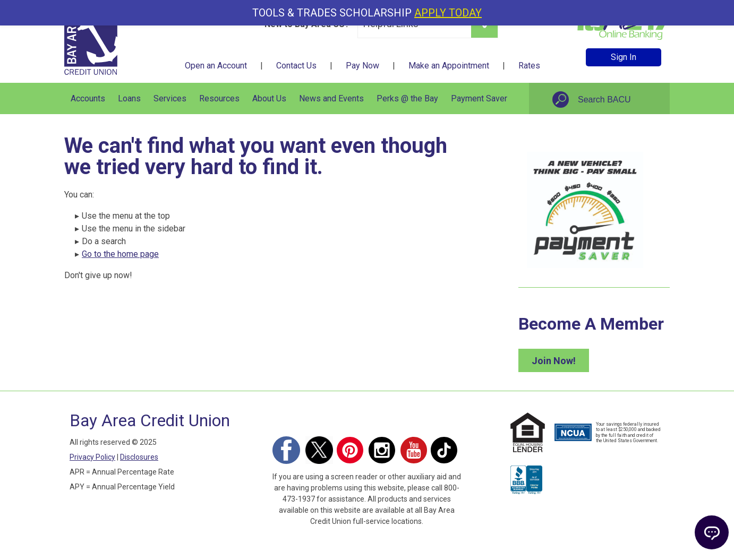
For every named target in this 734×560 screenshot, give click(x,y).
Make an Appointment (449, 66)
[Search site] (617, 100)
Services (170, 98)
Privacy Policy (92, 457)
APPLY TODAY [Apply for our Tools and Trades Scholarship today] (448, 13)
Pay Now (362, 66)
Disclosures (139, 457)
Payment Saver (479, 98)
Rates (529, 66)
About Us (269, 98)
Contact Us (296, 66)
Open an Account (216, 66)
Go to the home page (120, 254)
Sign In (624, 57)
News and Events (331, 98)
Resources (219, 98)
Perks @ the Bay (407, 98)
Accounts (88, 98)
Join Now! (554, 361)
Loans (129, 98)
